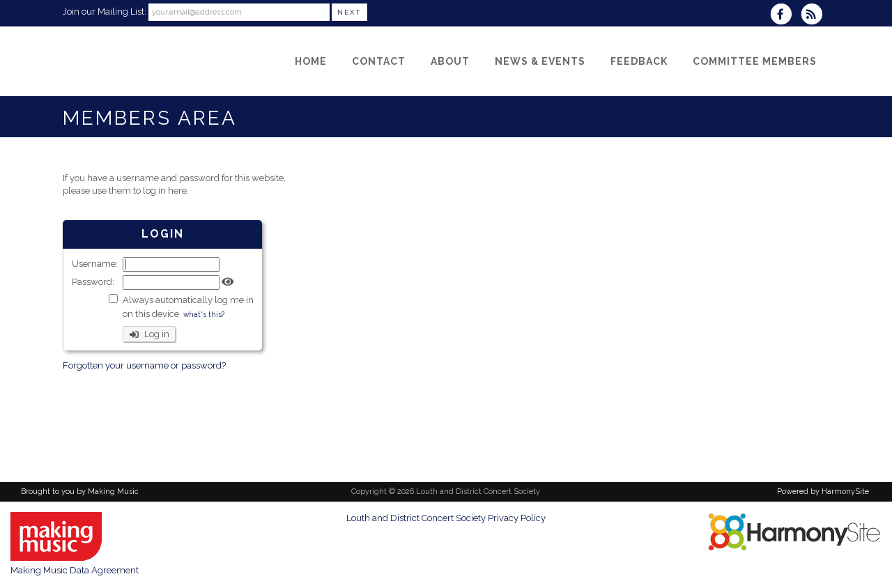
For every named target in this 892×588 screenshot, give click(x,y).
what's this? (204, 314)
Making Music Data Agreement (75, 570)
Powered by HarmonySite (823, 492)
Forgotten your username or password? (144, 365)
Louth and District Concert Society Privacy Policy (446, 518)
